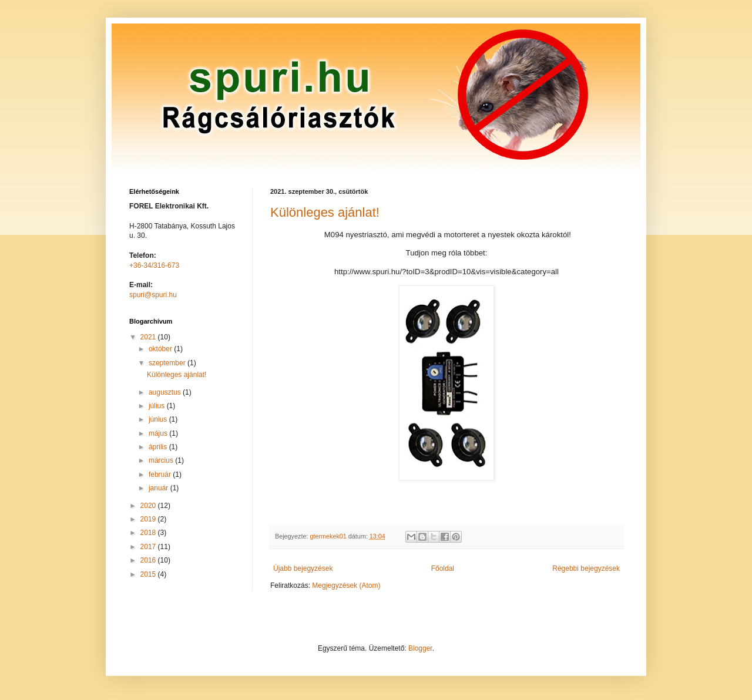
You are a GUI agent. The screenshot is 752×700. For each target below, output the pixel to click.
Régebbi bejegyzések (586, 568)
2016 (149, 560)
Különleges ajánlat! (325, 212)
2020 (149, 506)
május (159, 433)
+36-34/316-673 (154, 265)
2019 (149, 519)
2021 (149, 337)
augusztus (166, 392)
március (162, 460)
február (161, 474)
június (159, 419)
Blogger (420, 648)
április (159, 447)
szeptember (168, 363)
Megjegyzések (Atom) (346, 585)
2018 (149, 533)
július (158, 406)
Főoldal (443, 568)
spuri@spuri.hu (153, 295)
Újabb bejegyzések (303, 568)
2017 (149, 547)
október (161, 349)
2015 (149, 574)
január (160, 488)
